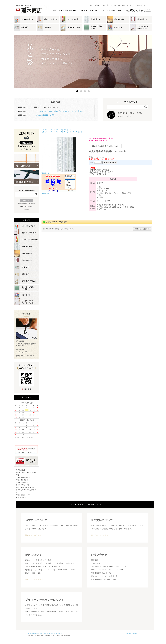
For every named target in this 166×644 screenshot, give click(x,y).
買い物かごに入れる (110, 162)
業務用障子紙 (123, 113)
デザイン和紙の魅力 (23, 477)
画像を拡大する (46, 173)
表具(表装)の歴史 (22, 497)
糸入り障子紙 (78, 132)
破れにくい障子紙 (136, 113)
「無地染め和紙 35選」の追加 (44, 115)
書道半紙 (121, 116)
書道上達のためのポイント (25, 487)
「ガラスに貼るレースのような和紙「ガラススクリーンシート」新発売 (58, 111)
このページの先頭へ (131, 634)
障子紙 (56, 130)
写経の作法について (23, 495)
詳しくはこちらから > (34, 535)
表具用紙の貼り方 (22, 482)
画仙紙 (129, 116)
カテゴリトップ (47, 130)
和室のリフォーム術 (23, 485)
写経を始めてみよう (23, 480)
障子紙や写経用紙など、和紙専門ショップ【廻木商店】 (46, 634)
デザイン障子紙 (66, 130)
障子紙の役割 (21, 470)
